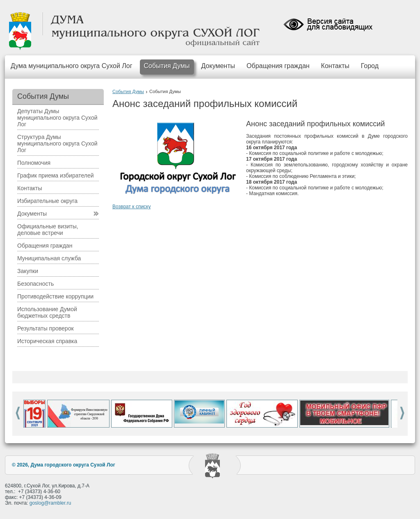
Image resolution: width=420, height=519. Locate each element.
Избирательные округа (47, 201)
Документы (218, 66)
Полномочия (34, 163)
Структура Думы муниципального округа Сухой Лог (57, 143)
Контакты (335, 66)
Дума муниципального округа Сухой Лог (72, 66)
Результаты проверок (46, 328)
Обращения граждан (278, 66)
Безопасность (35, 284)
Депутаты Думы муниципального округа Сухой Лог (57, 118)
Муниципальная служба (49, 258)
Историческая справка (47, 341)
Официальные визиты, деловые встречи (48, 230)
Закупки (28, 271)
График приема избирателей (56, 175)
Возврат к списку (132, 207)
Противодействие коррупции (55, 296)
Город (370, 66)
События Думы (167, 66)
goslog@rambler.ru (50, 503)
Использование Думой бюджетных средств (47, 312)
